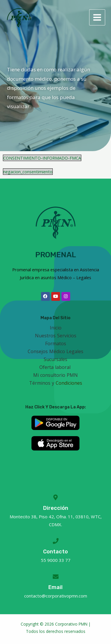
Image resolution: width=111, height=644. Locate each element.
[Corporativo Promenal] (19, 18)
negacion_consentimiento (28, 172)
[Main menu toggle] (97, 17)
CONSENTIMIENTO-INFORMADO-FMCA (42, 158)
